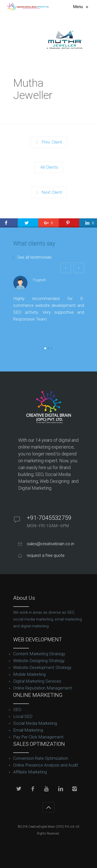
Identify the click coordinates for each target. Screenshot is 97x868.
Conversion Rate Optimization (41, 758)
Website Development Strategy (42, 667)
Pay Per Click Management (38, 737)
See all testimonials (34, 257)
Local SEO (23, 716)
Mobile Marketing (29, 674)
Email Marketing (28, 730)
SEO (17, 710)
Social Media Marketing (35, 723)
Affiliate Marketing (30, 772)
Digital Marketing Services (37, 681)
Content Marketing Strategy (39, 654)
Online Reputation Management (43, 688)
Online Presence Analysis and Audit (46, 765)
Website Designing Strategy (39, 661)
